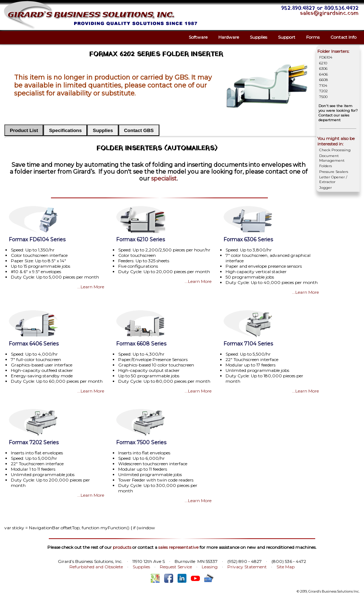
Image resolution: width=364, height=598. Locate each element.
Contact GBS (139, 130)
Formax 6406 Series (34, 344)
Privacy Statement (247, 567)
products (122, 547)
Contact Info (343, 37)
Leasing (210, 567)
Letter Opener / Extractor (333, 179)
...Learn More (91, 287)
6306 (323, 69)
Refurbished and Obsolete (96, 567)
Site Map (286, 567)
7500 (323, 97)
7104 (323, 86)
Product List (24, 130)
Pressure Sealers (334, 172)
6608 (324, 80)
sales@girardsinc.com (329, 13)
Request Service (176, 567)
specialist (164, 179)
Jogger (326, 188)
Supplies (258, 37)
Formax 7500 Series (141, 442)
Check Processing (335, 150)
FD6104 (326, 57)
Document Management (332, 158)
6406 (324, 74)
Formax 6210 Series (140, 239)
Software (198, 37)
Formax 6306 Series (248, 239)
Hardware (229, 37)
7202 (324, 91)
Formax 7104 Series (248, 344)
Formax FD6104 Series (37, 239)
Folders (326, 166)
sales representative (178, 547)
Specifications (65, 130)
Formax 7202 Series (34, 442)
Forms (313, 37)
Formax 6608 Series (141, 344)
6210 (323, 63)
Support (287, 37)
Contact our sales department (334, 118)
